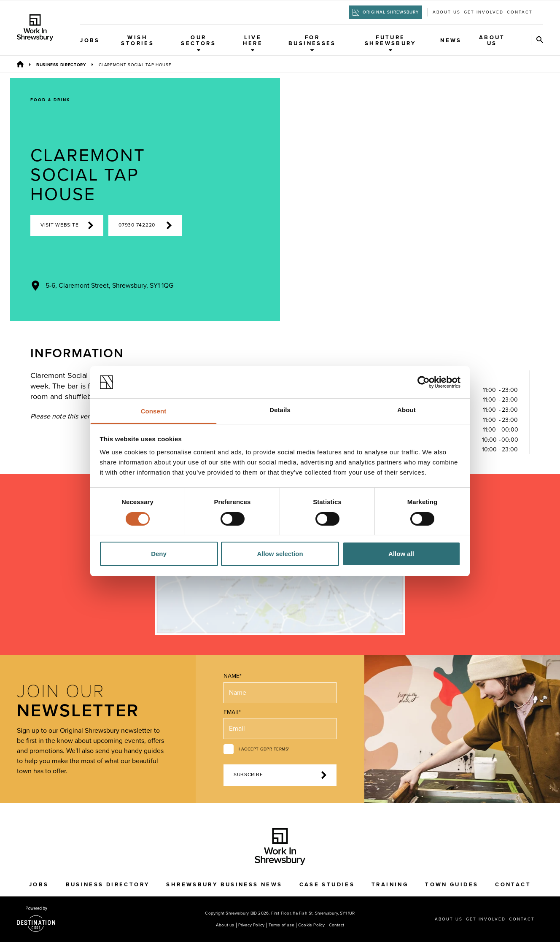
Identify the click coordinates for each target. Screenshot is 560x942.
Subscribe (280, 775)
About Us (492, 40)
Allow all (401, 554)
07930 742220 (145, 225)
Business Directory (61, 65)
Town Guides (452, 885)
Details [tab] (280, 410)
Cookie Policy (312, 925)
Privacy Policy (252, 925)
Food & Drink (50, 100)
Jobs (90, 40)
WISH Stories (137, 40)
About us (447, 12)
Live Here (253, 43)
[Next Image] (433, 306)
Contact (520, 12)
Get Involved (484, 12)
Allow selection (280, 554)
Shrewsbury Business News (224, 885)
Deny (159, 554)
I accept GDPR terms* (264, 749)
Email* (232, 712)
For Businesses (312, 43)
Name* (233, 676)
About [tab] (407, 410)
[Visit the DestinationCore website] (36, 919)
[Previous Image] (397, 306)
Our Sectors (198, 43)
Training (390, 885)
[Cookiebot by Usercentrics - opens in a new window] (424, 382)
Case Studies (327, 885)
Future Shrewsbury (390, 43)
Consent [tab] (154, 411)
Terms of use (281, 925)
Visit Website (67, 225)
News (451, 40)
